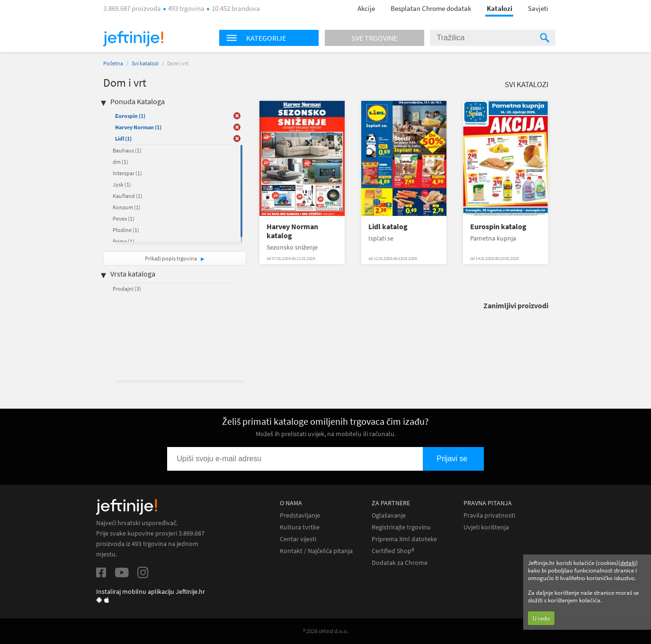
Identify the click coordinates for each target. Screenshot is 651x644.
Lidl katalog (388, 227)
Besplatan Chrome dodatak (431, 8)
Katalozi (499, 8)
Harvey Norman (138, 127)
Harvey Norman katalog (292, 231)
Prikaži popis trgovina (171, 258)
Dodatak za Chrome (400, 563)
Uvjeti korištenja (486, 527)
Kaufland (128, 196)
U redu (541, 618)
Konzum (127, 207)
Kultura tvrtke (300, 527)
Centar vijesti (298, 539)
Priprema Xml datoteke (404, 539)
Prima (124, 241)
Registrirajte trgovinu (401, 527)
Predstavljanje (300, 515)
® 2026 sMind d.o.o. (326, 631)
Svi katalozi (145, 63)
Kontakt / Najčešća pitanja (316, 551)
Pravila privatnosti (489, 515)
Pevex (124, 219)
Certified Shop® (393, 551)
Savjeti (538, 8)
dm (120, 162)
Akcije (366, 8)
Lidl (123, 139)
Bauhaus (127, 150)
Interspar (127, 173)
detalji (628, 563)
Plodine (126, 230)
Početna (113, 63)
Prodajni (127, 289)
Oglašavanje (389, 515)
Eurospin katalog (498, 227)
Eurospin (130, 116)
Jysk (122, 184)
